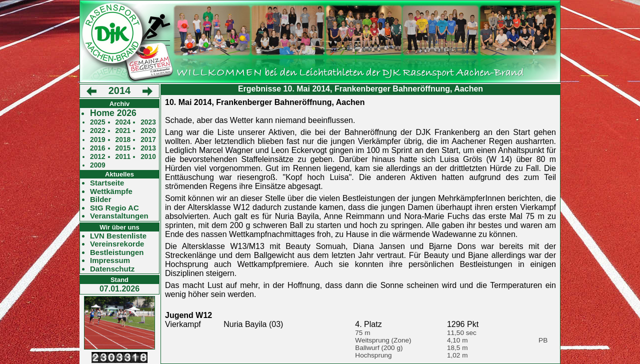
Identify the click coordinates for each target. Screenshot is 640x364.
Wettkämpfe (111, 191)
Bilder (101, 199)
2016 (98, 148)
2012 (98, 157)
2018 (123, 140)
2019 (98, 140)
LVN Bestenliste (118, 236)
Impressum (110, 260)
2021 (123, 131)
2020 (148, 131)
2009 (98, 165)
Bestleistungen (117, 252)
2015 (123, 148)
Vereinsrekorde (117, 244)
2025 (98, 122)
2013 (148, 148)
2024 (123, 122)
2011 (123, 157)
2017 (148, 140)
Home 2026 (113, 113)
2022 (98, 131)
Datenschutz (112, 269)
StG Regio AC (114, 208)
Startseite (107, 183)
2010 (148, 157)
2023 (148, 122)
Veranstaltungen (119, 216)
